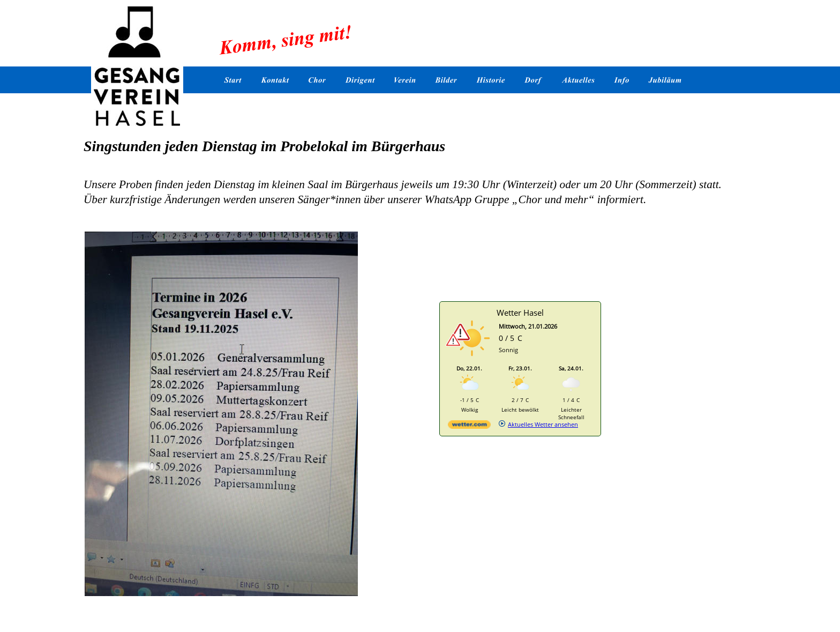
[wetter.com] (469, 426)
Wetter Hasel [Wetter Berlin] (520, 313)
